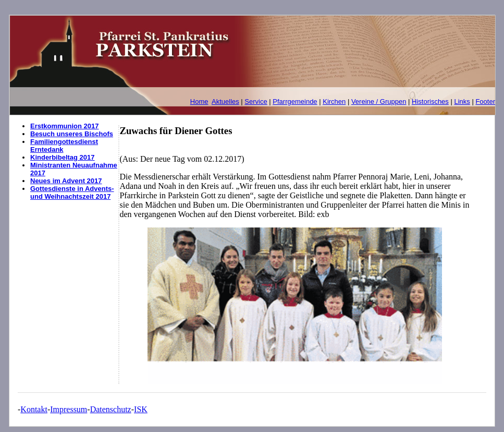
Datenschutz (111, 409)
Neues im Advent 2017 (66, 181)
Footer (485, 101)
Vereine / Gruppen (379, 101)
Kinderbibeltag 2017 (63, 157)
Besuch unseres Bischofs (72, 134)
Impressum (69, 409)
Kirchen (334, 101)
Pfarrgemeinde (295, 101)
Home (199, 101)
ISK (141, 409)
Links (462, 101)
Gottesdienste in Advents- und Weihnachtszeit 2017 (72, 193)
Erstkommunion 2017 (65, 126)
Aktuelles (225, 101)
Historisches (430, 101)
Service (256, 101)
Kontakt (34, 409)
